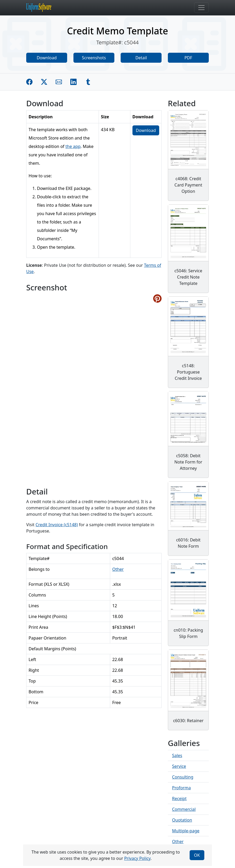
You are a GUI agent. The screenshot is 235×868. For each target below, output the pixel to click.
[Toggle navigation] (201, 8)
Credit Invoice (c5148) (57, 525)
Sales (177, 755)
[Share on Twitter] (44, 82)
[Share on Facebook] (29, 82)
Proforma (181, 788)
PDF (188, 58)
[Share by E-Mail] (59, 82)
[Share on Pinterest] (157, 299)
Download (47, 58)
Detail (141, 58)
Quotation (182, 820)
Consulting (183, 777)
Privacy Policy (137, 858)
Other (118, 569)
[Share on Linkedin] (73, 82)
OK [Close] (197, 855)
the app (73, 146)
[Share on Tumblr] (88, 82)
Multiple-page (186, 831)
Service (179, 766)
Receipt (179, 798)
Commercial (184, 809)
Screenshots (94, 58)
